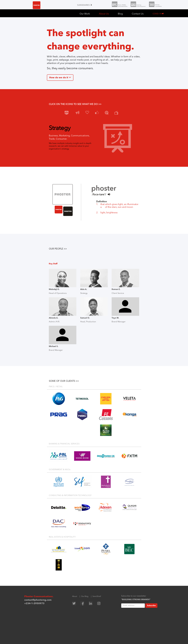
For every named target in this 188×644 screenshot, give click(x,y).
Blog (120, 14)
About (75, 596)
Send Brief (97, 596)
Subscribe (151, 606)
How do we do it (60, 77)
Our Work (85, 14)
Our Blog (85, 596)
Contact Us (138, 14)
